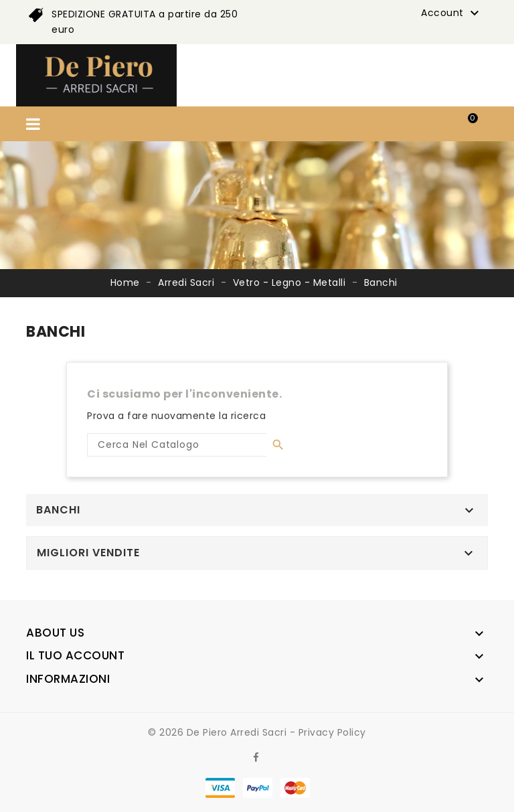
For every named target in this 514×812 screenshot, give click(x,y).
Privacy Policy (332, 732)
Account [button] (452, 13)
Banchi (58, 510)
